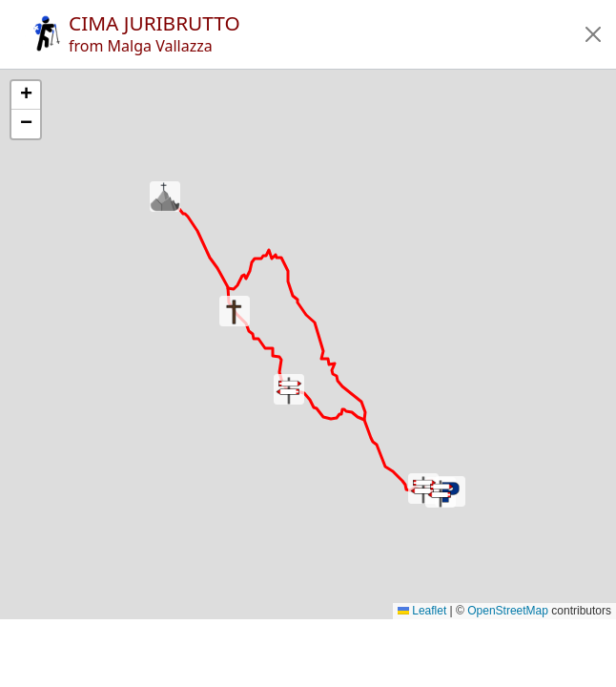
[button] (593, 34)
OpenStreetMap (508, 611)
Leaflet (422, 611)
